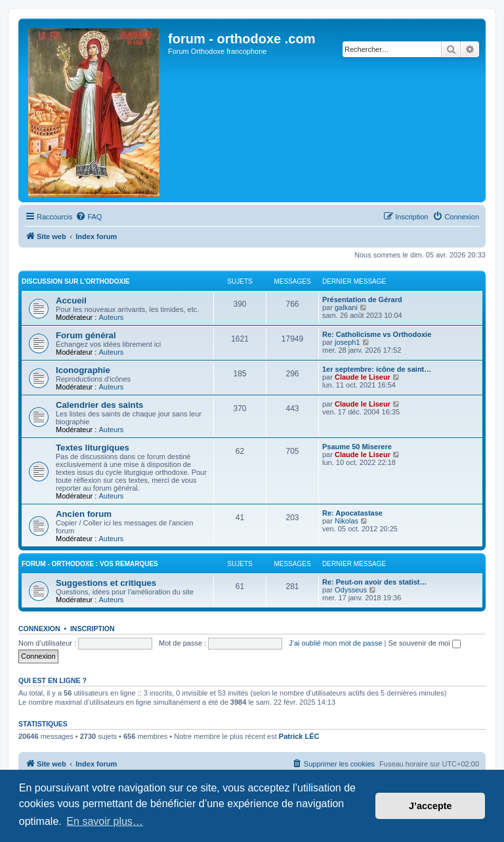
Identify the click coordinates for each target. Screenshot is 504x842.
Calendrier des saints (99, 405)
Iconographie (83, 370)
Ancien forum (84, 514)
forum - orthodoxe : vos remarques (90, 564)
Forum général (86, 335)
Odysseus (351, 590)
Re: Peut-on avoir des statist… (375, 582)
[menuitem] (89, 217)
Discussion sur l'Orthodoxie (76, 281)
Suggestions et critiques (106, 583)
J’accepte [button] (430, 806)
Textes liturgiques (93, 448)
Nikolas (346, 521)
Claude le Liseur (363, 377)
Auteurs (111, 317)
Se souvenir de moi (425, 643)
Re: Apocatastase (352, 513)
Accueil (71, 300)
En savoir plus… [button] (105, 821)
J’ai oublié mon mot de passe (335, 643)
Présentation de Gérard (362, 299)
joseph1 (347, 342)
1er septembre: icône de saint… (377, 369)
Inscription (93, 629)
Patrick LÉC (299, 736)
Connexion (39, 629)
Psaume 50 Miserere (357, 447)
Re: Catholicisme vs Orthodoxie (377, 334)
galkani (346, 307)
